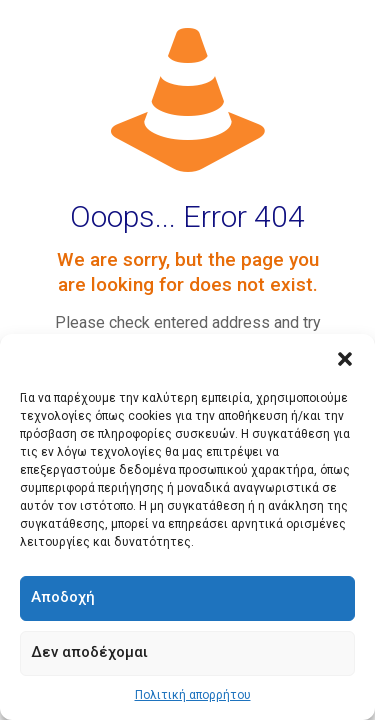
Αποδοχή (63, 597)
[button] (345, 359)
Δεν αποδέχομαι (89, 652)
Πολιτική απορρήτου (193, 695)
